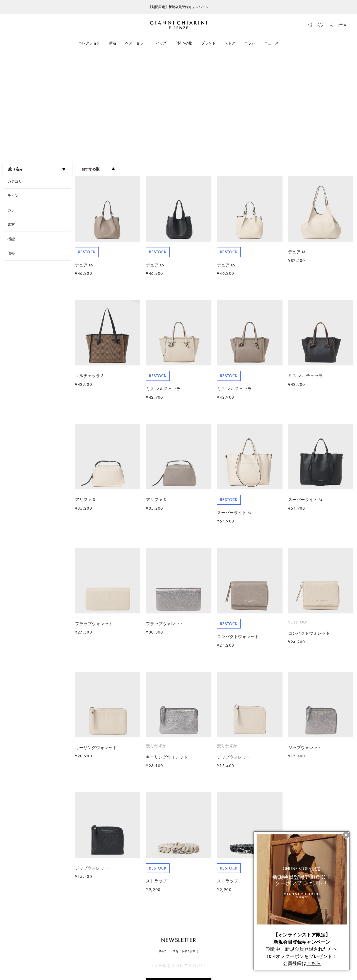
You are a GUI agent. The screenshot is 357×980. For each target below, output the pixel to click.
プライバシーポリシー (223, 948)
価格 (11, 152)
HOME (19, 911)
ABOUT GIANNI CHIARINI (160, 923)
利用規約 (212, 933)
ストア (230, 43)
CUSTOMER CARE (80, 923)
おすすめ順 (98, 68)
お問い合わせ (76, 948)
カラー (13, 109)
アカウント (74, 933)
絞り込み (37, 68)
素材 (11, 123)
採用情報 (145, 964)
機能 (11, 137)
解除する (178, 896)
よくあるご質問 (78, 956)
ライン (13, 94)
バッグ (161, 43)
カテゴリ (15, 80)
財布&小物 (184, 43)
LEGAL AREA (216, 923)
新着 (113, 43)
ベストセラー (136, 43)
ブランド (208, 43)
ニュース (271, 43)
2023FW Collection (39, 911)
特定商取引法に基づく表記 (227, 941)
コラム (250, 43)
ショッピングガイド (81, 941)
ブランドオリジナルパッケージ (90, 964)
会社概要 (212, 956)
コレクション (89, 43)
